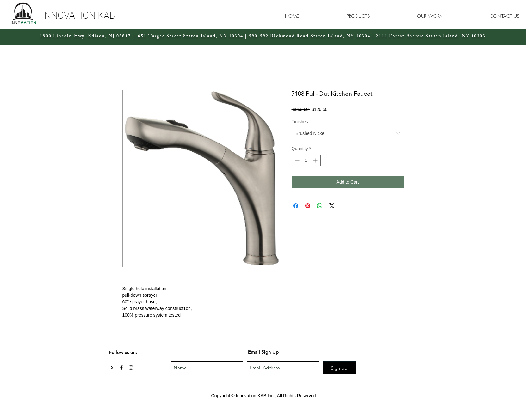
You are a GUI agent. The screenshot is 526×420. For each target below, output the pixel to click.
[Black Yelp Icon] (112, 368)
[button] (96, 15)
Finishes (300, 122)
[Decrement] (297, 160)
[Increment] (316, 160)
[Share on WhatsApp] (320, 206)
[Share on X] (332, 206)
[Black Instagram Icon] (131, 368)
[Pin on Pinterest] (308, 206)
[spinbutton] (306, 160)
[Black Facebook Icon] (121, 368)
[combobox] (348, 134)
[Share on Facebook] (296, 206)
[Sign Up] (339, 368)
